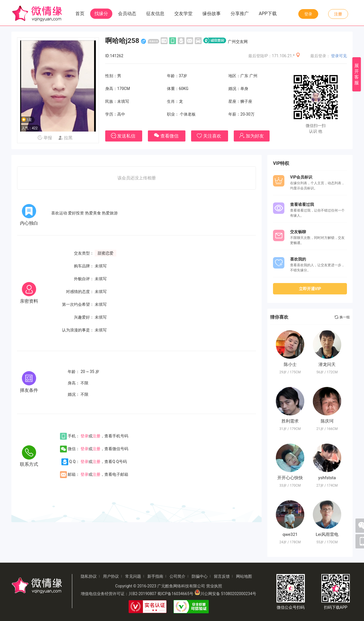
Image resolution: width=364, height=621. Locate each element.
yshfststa (327, 478)
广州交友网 (238, 42)
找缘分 (101, 14)
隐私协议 (89, 576)
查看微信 (167, 135)
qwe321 (290, 534)
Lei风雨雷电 (327, 534)
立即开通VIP (310, 289)
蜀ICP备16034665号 (175, 594)
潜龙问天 (327, 364)
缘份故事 (212, 14)
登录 (308, 14)
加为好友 (252, 136)
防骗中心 (200, 576)
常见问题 (133, 576)
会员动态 (127, 14)
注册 (338, 14)
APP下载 (268, 14)
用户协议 (111, 576)
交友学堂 (183, 14)
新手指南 (155, 576)
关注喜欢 (210, 136)
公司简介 (177, 576)
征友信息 (155, 14)
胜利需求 (290, 421)
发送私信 (124, 136)
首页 (80, 14)
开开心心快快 (290, 478)
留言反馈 (222, 576)
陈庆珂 (327, 421)
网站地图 (244, 576)
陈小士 (290, 364)
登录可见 (339, 56)
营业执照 (214, 586)
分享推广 (240, 14)
